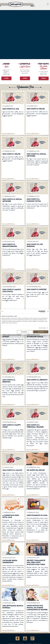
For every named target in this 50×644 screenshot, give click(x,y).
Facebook (18, 638)
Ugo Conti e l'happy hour (12, 426)
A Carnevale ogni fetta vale (11, 516)
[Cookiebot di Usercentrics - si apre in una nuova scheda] (39, 311)
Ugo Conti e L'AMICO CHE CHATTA (12, 291)
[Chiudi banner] (48, 311)
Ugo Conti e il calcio (12, 470)
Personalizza (25, 332)
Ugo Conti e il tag (11, 109)
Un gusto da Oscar (36, 470)
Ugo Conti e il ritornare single (35, 336)
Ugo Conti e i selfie (36, 109)
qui (21, 321)
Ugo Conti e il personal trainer (35, 426)
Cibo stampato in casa (37, 515)
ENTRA (6, 78)
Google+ (32, 638)
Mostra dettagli (42, 328)
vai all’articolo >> (9, 134)
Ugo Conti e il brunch (37, 380)
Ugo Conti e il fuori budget (12, 336)
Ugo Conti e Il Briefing (9, 381)
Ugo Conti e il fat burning (35, 245)
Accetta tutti (41, 332)
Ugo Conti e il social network (36, 155)
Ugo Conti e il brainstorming (10, 245)
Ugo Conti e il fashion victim (34, 200)
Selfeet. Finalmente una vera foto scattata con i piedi (36, 562)
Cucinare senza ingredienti (10, 562)
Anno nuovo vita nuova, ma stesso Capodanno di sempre (37, 608)
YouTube (25, 638)
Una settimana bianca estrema (13, 607)
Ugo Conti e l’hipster (37, 289)
